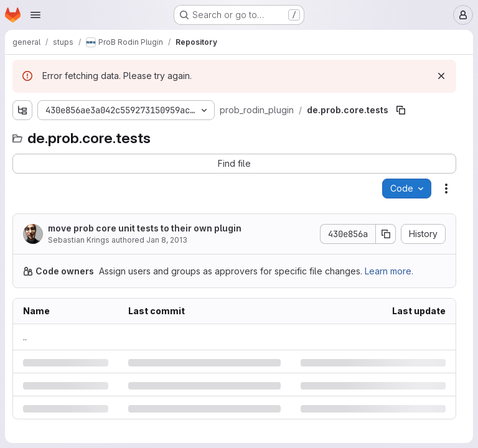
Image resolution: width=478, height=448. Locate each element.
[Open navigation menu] (35, 15)
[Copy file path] (401, 110)
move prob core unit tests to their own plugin (145, 228)
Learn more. (389, 271)
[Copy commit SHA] (386, 234)
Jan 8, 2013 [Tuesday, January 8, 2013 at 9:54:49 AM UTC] (167, 240)
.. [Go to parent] (25, 337)
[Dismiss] (441, 76)
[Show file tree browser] (22, 110)
